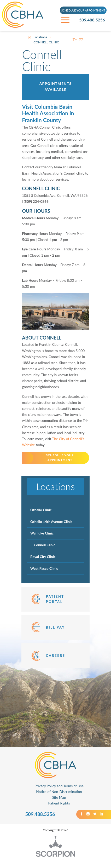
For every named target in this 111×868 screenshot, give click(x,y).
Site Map (59, 806)
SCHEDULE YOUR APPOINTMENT (83, 10)
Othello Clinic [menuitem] (41, 518)
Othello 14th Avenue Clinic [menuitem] (51, 530)
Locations (40, 37)
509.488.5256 (93, 20)
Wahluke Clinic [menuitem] (42, 542)
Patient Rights (59, 811)
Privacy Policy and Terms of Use (59, 794)
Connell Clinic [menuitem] (44, 553)
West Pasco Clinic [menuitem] (44, 577)
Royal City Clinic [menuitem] (43, 565)
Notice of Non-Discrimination (59, 800)
